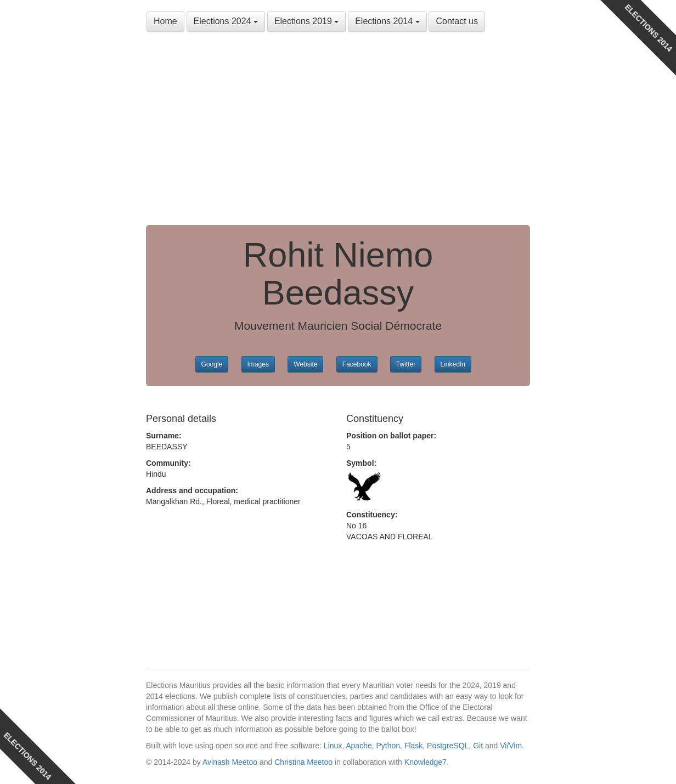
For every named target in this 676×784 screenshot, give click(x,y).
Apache (359, 746)
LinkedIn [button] (453, 364)
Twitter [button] (406, 364)
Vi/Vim (511, 746)
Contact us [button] (457, 21)
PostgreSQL (448, 746)
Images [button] (258, 364)
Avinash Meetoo (230, 762)
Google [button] (212, 364)
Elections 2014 (387, 21)
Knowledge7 (426, 762)
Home (165, 21)
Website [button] (305, 364)
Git (478, 746)
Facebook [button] (357, 364)
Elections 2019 (306, 21)
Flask (413, 746)
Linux (333, 746)
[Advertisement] (338, 132)
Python (388, 746)
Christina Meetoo (303, 762)
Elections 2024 (226, 21)
